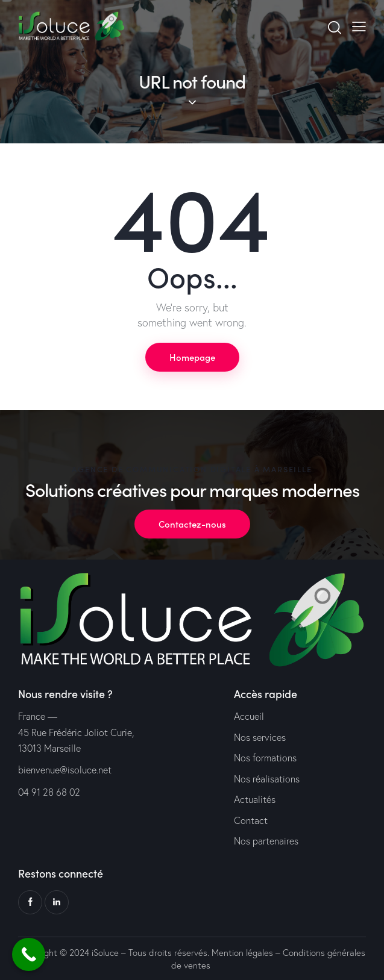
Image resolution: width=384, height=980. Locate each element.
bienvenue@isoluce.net (65, 770)
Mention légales (242, 953)
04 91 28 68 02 (49, 792)
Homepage (192, 357)
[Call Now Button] (29, 954)
